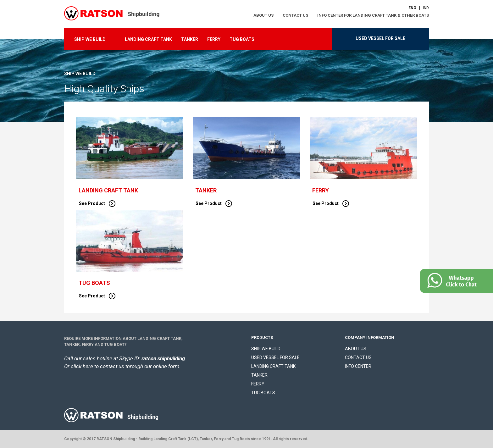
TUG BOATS (242, 39)
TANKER (190, 39)
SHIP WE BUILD (90, 39)
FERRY (214, 39)
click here (82, 366)
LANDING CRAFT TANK (148, 39)
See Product (97, 204)
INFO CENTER (358, 366)
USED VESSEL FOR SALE (380, 38)
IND (426, 8)
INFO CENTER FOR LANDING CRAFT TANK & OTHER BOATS (373, 15)
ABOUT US (263, 15)
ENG (412, 8)
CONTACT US (295, 15)
